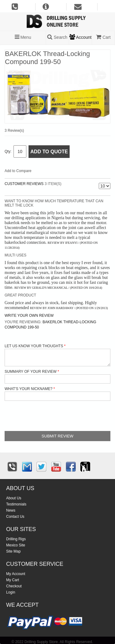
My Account (16, 574)
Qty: (8, 151)
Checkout (14, 586)
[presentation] (51, 416)
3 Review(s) (14, 131)
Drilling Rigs (16, 539)
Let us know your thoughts (34, 346)
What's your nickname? (29, 389)
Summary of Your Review (31, 372)
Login (11, 592)
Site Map (13, 551)
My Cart (13, 580)
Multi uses (15, 255)
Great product (20, 295)
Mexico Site (16, 545)
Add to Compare (18, 171)
